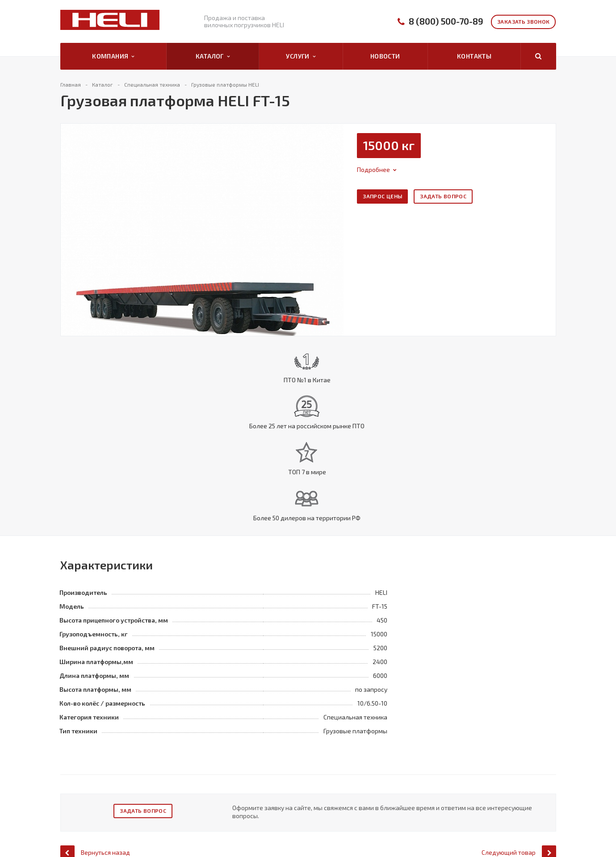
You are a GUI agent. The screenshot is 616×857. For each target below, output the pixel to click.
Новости (385, 56)
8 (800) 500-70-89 (446, 21)
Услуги (301, 56)
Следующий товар (519, 730)
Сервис (292, 793)
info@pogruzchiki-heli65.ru (519, 819)
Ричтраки (201, 813)
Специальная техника (216, 803)
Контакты (474, 56)
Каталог (213, 56)
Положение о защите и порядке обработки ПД (104, 816)
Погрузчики (204, 834)
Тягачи (197, 824)
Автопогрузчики (210, 782)
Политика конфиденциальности (103, 787)
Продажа (295, 782)
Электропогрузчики (215, 793)
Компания (113, 56)
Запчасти (295, 803)
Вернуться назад (95, 730)
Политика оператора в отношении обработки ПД (107, 800)
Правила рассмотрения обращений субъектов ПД (108, 832)
